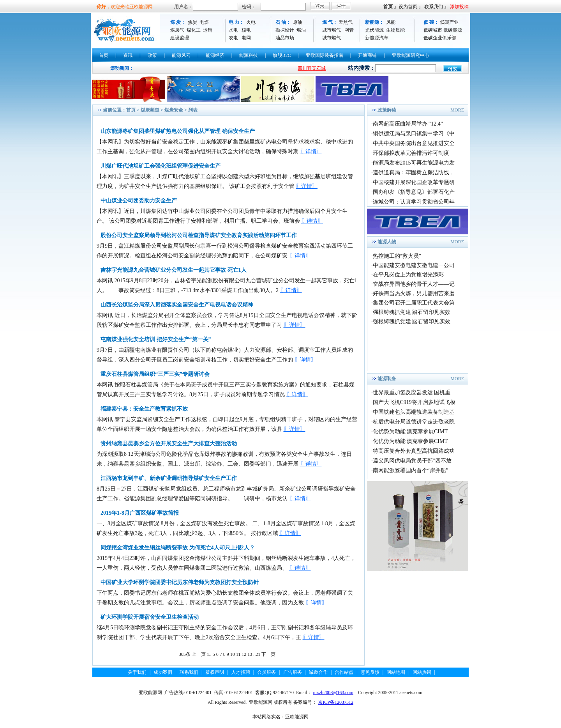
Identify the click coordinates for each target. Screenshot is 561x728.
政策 (152, 55)
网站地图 (396, 672)
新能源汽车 (377, 38)
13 (250, 654)
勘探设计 (285, 30)
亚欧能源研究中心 (411, 55)
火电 (251, 22)
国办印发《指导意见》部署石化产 (414, 192)
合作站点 (344, 672)
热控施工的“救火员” (397, 256)
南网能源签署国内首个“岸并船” (411, 470)
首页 (388, 7)
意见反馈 (370, 672)
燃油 (301, 30)
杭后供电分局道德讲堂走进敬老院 (414, 422)
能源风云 (181, 55)
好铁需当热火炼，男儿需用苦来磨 (414, 293)
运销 (208, 30)
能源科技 (249, 55)
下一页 (268, 654)
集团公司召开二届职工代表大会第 (414, 303)
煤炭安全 (174, 110)
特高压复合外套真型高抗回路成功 (414, 451)
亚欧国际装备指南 (325, 55)
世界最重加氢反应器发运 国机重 (412, 392)
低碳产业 (449, 22)
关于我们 (137, 672)
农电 (233, 38)
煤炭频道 (150, 110)
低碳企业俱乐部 (440, 38)
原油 (298, 22)
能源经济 (215, 55)
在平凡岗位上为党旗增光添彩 (408, 275)
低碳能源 (453, 30)
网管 (349, 30)
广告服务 (293, 672)
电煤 (204, 22)
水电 (233, 30)
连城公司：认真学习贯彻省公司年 (414, 202)
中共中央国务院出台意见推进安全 (414, 143)
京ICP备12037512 (336, 702)
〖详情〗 (311, 151)
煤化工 (194, 30)
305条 (185, 654)
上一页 (199, 654)
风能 (391, 22)
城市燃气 (332, 30)
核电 (246, 30)
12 (244, 654)
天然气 (346, 22)
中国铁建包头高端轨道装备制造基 (414, 412)
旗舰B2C (282, 55)
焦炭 (192, 22)
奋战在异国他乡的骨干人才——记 (414, 284)
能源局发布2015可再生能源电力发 (414, 163)
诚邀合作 (318, 672)
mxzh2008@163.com (333, 693)
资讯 (128, 55)
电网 (246, 38)
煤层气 (177, 30)
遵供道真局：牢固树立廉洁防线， (414, 173)
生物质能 (395, 30)
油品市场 (285, 38)
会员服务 (266, 672)
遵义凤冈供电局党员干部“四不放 (412, 461)
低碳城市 (433, 30)
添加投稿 (459, 7)
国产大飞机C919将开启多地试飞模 (414, 402)
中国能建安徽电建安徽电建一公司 (414, 265)
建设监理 (180, 38)
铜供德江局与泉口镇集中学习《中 (414, 134)
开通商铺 (367, 55)
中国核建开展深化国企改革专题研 (414, 182)
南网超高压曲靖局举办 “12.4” (408, 124)
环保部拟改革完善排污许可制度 (411, 153)
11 (238, 654)
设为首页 (408, 7)
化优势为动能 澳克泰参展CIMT (410, 431)
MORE (457, 110)
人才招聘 (241, 672)
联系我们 (434, 7)
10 (233, 654)
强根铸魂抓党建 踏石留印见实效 (412, 312)
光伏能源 (374, 30)
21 (258, 654)
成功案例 (163, 672)
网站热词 (422, 672)
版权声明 (215, 672)
